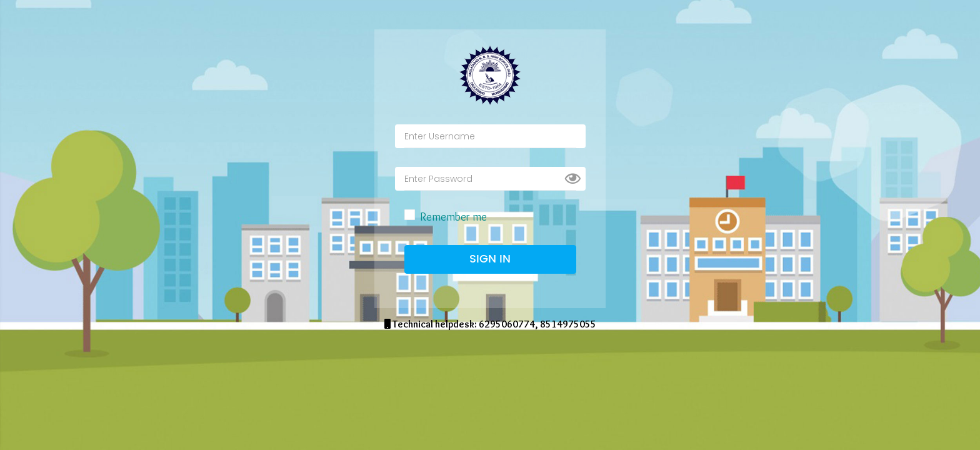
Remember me (453, 217)
